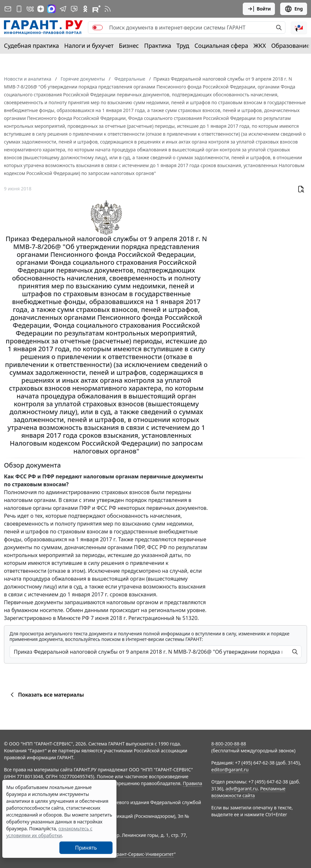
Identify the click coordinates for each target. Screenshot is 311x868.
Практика (157, 46)
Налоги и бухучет (89, 46)
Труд (183, 46)
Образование (290, 46)
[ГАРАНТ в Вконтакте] (30, 9)
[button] (299, 28)
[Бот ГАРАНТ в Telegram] (74, 9)
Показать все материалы (46, 695)
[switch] (97, 28)
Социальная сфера (221, 46)
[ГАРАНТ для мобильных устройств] (19, 9)
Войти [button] (259, 9)
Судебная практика (31, 46)
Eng (294, 9)
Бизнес (129, 46)
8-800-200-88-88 (229, 744)
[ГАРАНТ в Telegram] (63, 9)
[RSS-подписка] (108, 9)
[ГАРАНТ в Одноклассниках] (85, 9)
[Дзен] (41, 9)
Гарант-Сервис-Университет (143, 854)
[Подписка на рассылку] (8, 9)
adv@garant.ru (242, 789)
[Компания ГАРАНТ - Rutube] (96, 9)
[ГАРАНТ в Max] (52, 9)
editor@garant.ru (230, 770)
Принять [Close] (86, 848)
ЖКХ (260, 46)
